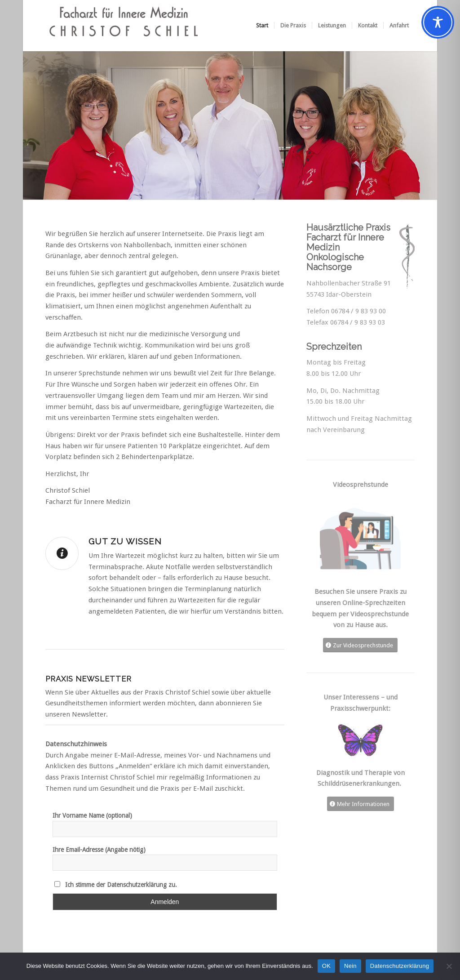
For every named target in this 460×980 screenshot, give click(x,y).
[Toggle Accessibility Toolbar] (438, 22)
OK (326, 966)
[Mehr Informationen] (360, 804)
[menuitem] (262, 26)
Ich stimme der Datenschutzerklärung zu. (121, 885)
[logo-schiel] (124, 26)
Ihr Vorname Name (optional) (92, 815)
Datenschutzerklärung (400, 966)
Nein (350, 966)
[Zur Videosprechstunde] (360, 645)
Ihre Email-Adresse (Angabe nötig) (99, 850)
